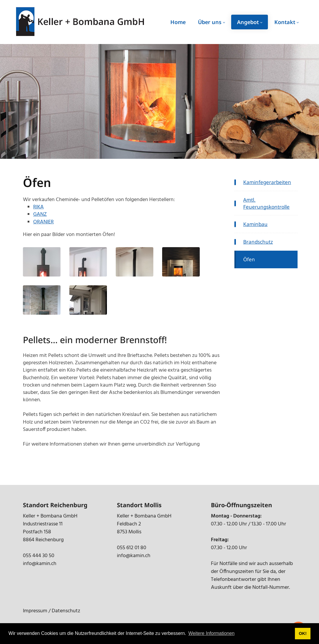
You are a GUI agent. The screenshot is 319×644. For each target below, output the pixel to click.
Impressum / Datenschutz (52, 611)
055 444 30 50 (39, 556)
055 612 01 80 (132, 548)
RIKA (38, 207)
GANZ (40, 214)
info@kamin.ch (40, 564)
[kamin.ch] (81, 22)
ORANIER (43, 222)
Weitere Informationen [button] (211, 633)
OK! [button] (303, 633)
